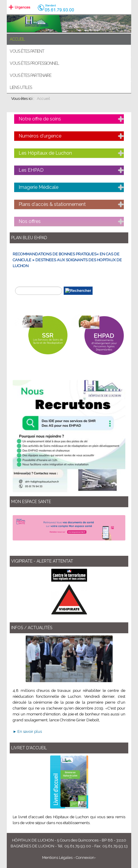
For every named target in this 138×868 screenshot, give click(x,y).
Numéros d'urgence (40, 136)
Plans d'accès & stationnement (52, 204)
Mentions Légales (57, 858)
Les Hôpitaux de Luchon (45, 153)
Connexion (85, 858)
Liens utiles (21, 87)
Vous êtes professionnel (34, 63)
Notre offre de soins (40, 119)
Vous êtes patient (27, 51)
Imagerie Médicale (38, 187)
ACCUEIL (17, 39)
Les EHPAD (31, 170)
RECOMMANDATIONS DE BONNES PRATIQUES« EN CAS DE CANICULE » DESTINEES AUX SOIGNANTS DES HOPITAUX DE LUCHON (67, 260)
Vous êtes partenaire (31, 75)
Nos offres (30, 221)
